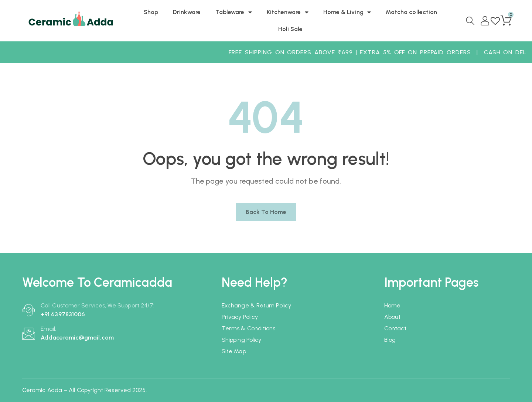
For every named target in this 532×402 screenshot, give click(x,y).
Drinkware (187, 12)
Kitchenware (288, 12)
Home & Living (347, 12)
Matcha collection (411, 12)
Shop (151, 12)
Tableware (234, 12)
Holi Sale (291, 29)
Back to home (266, 212)
